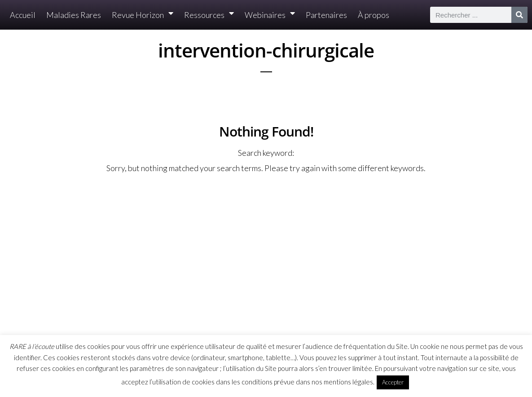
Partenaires (326, 15)
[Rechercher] (519, 15)
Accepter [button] (393, 382)
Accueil (23, 15)
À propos (374, 15)
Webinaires (270, 15)
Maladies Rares (74, 15)
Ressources (209, 15)
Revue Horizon (143, 15)
